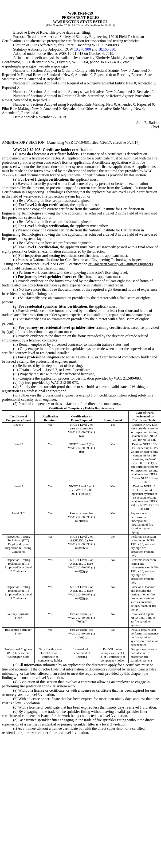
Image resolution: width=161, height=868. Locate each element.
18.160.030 (107, 49)
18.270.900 (82, 49)
